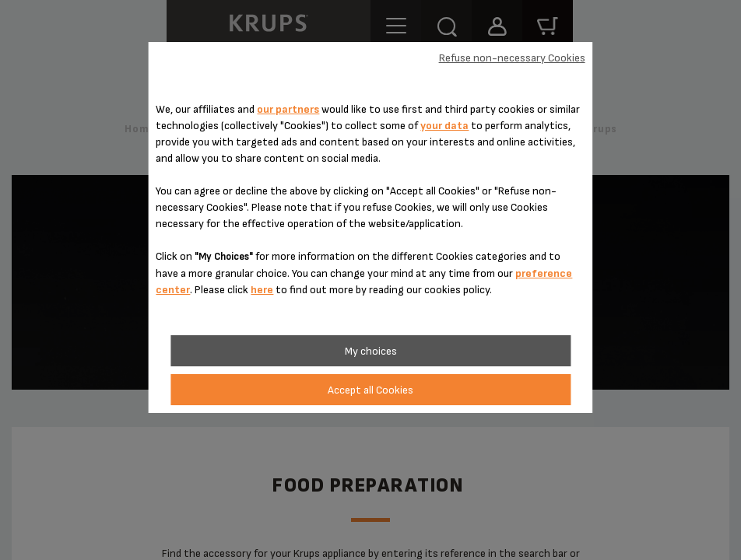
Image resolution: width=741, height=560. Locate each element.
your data (444, 126)
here (262, 290)
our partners (288, 109)
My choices (371, 351)
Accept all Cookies (370, 390)
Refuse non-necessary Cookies (512, 58)
